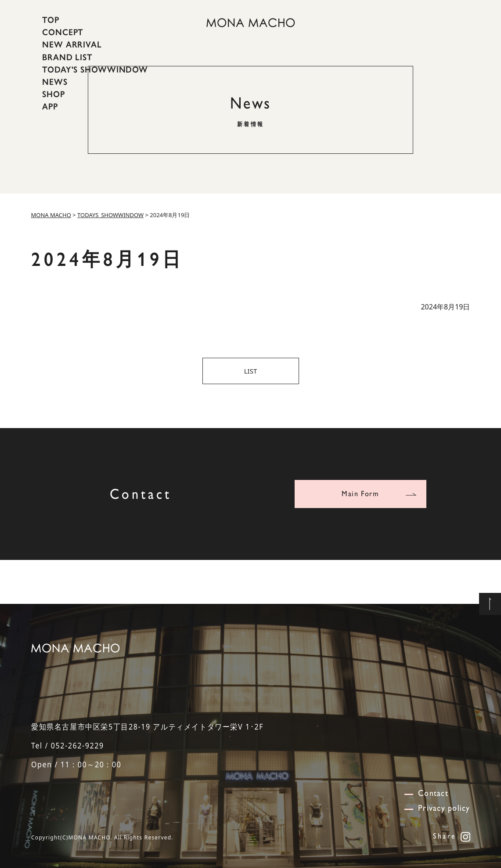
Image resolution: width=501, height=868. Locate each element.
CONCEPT (63, 32)
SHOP (54, 94)
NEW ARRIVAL (72, 44)
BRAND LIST (67, 57)
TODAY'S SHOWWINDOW (95, 69)
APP (50, 106)
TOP (51, 20)
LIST (251, 371)
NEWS (55, 82)
